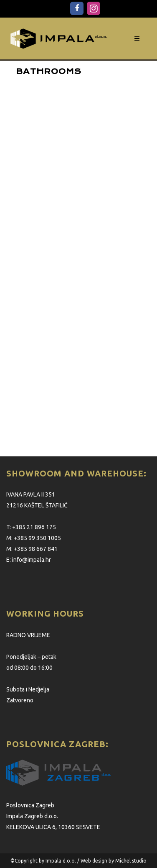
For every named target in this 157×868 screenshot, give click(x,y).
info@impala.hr (32, 560)
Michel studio (131, 861)
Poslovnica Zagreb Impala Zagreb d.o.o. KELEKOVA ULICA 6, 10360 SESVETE (53, 816)
